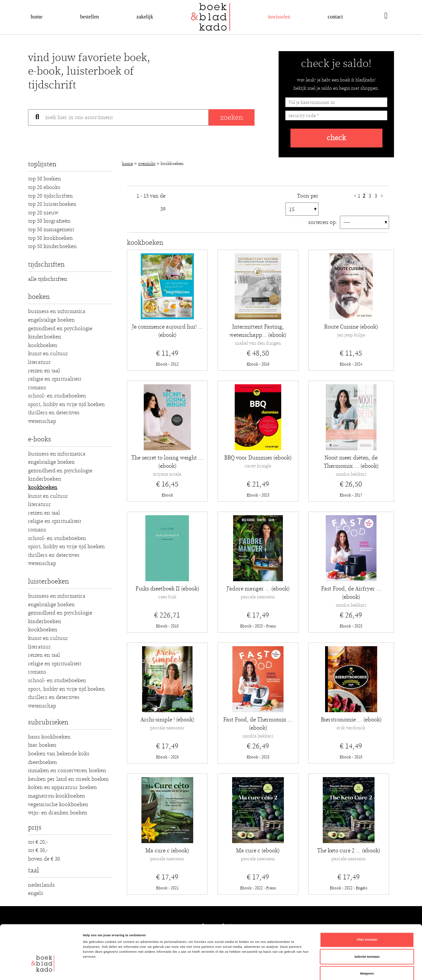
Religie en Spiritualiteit (55, 379)
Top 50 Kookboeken (50, 238)
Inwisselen (279, 17)
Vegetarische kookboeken (58, 805)
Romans (37, 388)
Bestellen (90, 17)
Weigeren (367, 938)
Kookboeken (43, 345)
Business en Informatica (57, 311)
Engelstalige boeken (51, 320)
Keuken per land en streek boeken (68, 779)
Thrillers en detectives (54, 413)
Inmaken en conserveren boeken (67, 771)
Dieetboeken (43, 762)
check (336, 138)
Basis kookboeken (49, 737)
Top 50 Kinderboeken (52, 246)
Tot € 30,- (38, 850)
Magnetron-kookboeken (57, 796)
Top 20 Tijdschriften (50, 196)
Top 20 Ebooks (44, 187)
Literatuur (40, 362)
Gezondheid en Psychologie (60, 329)
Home (37, 17)
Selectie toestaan (367, 921)
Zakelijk (145, 17)
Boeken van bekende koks (59, 754)
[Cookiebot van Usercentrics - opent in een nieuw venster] (43, 969)
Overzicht (147, 164)
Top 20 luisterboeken (52, 204)
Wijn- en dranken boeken (58, 813)
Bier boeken (42, 745)
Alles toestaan (367, 904)
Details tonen (280, 969)
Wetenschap (42, 421)
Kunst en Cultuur (48, 354)
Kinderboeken (45, 337)
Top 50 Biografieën (49, 221)
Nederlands (41, 885)
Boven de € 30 (44, 859)
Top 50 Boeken (45, 179)
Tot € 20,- (38, 842)
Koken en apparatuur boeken (62, 787)
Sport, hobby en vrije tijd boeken (66, 404)
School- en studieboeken (57, 396)
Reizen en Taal (44, 371)
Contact (335, 17)
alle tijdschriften (48, 279)
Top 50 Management (51, 230)
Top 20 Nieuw (43, 213)
